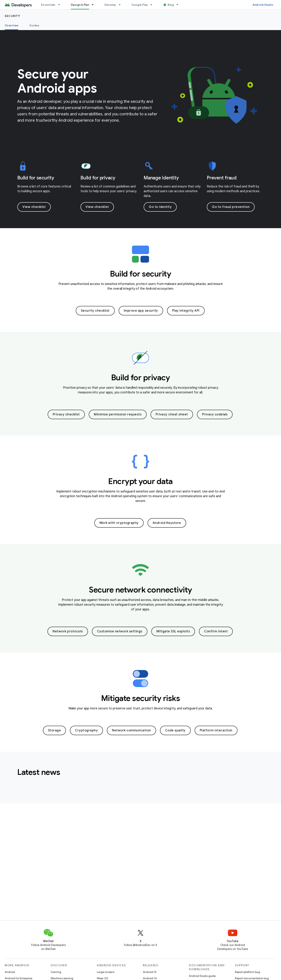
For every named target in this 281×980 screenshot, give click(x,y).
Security (12, 16)
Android (10, 972)
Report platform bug (247, 972)
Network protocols (68, 631)
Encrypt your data (140, 481)
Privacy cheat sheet (172, 414)
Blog (171, 5)
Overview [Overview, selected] (12, 25)
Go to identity (160, 207)
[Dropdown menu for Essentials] (61, 5)
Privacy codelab (215, 414)
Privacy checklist (66, 414)
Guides (34, 25)
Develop (110, 5)
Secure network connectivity (140, 590)
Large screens (106, 972)
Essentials (48, 5)
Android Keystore (167, 523)
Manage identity (161, 178)
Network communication (131, 730)
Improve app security (141, 311)
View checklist (34, 207)
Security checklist (95, 311)
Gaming (56, 972)
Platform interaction (216, 730)
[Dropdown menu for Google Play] (153, 5)
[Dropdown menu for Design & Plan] (94, 5)
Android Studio (263, 5)
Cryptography (86, 730)
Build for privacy (98, 178)
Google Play (140, 5)
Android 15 (150, 972)
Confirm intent (216, 631)
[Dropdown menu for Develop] (121, 5)
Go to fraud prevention (231, 207)
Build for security (36, 178)
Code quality (175, 730)
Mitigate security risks (141, 698)
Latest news (39, 772)
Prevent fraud (222, 178)
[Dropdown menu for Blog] (179, 5)
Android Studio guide (202, 976)
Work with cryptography (119, 523)
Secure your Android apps (57, 81)
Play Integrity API (186, 311)
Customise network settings (120, 631)
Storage (55, 730)
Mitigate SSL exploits (173, 631)
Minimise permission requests (118, 414)
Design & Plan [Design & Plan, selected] (80, 5)
